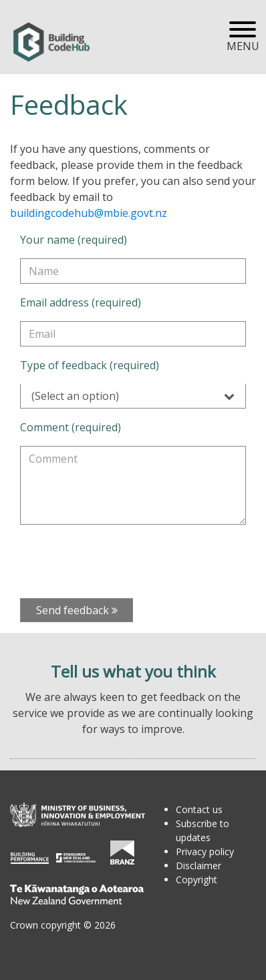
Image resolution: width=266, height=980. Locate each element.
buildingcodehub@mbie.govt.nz (89, 213)
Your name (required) (74, 240)
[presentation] (122, 561)
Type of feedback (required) (90, 365)
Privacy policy (205, 851)
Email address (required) (81, 302)
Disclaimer (198, 866)
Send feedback (77, 610)
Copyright (196, 880)
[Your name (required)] (133, 271)
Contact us (199, 809)
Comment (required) (71, 427)
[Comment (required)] (133, 485)
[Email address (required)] (133, 334)
